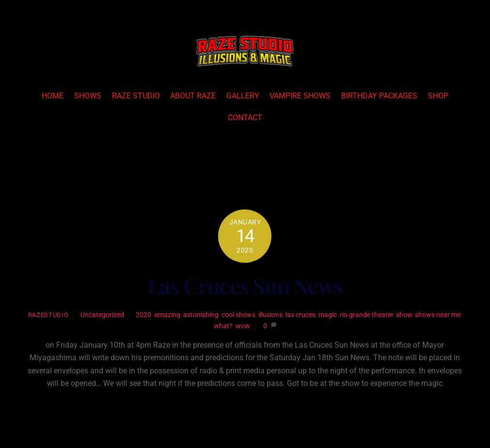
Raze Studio (136, 96)
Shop (438, 96)
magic (328, 315)
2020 (143, 315)
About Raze (193, 96)
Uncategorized (102, 315)
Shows (88, 96)
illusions (270, 315)
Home (53, 96)
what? (223, 326)
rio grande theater (366, 315)
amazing (167, 315)
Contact (245, 118)
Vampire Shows (300, 96)
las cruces (300, 315)
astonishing (201, 315)
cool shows (238, 315)
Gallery (243, 96)
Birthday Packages (379, 96)
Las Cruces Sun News (245, 285)
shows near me (438, 315)
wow (243, 326)
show (404, 315)
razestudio (48, 315)
